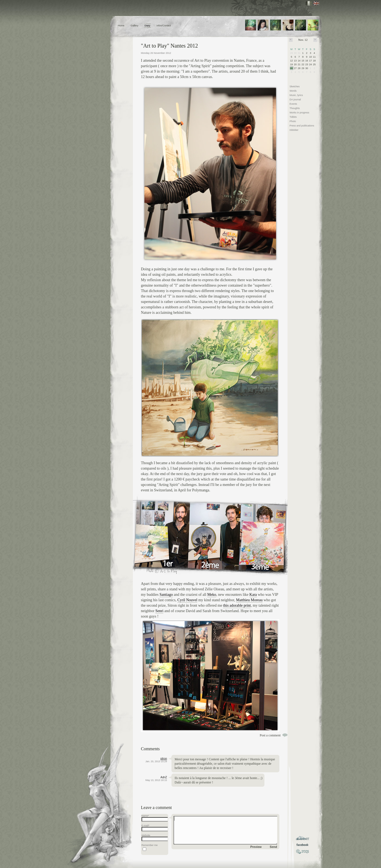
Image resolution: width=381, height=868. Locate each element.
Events (293, 104)
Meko (212, 595)
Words (293, 91)
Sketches (295, 86)
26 (292, 68)
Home (121, 26)
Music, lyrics (296, 95)
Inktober (294, 130)
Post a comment (270, 735)
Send (274, 847)
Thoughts (295, 108)
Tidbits (293, 117)
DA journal (295, 100)
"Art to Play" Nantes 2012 (170, 46)
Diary (147, 26)
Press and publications (302, 126)
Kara (253, 595)
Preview (256, 847)
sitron (164, 759)
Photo (293, 121)
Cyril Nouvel (188, 600)
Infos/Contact (164, 26)
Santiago (166, 595)
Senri (160, 611)
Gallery (134, 26)
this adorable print (237, 605)
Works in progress (299, 113)
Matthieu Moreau (249, 600)
